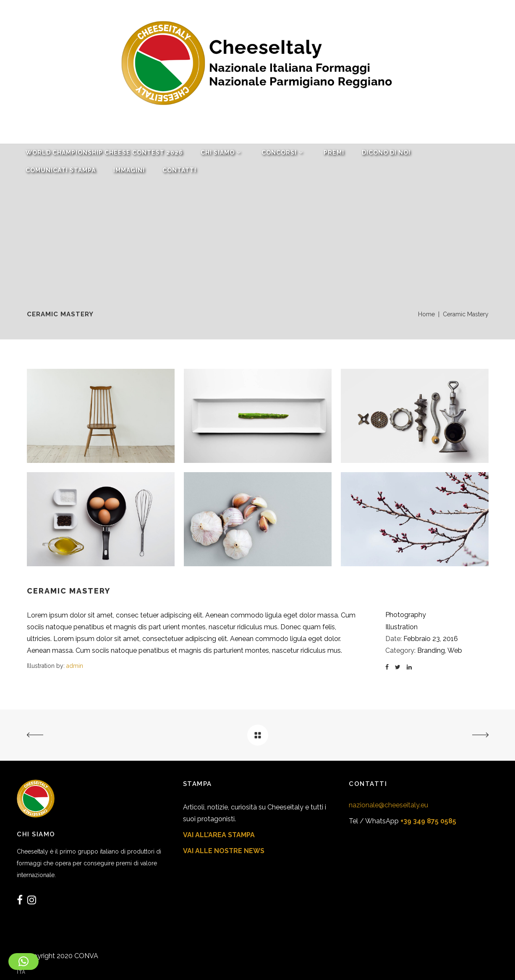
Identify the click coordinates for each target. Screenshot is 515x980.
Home (426, 314)
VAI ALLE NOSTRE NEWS (224, 851)
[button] (24, 962)
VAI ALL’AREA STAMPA (219, 835)
